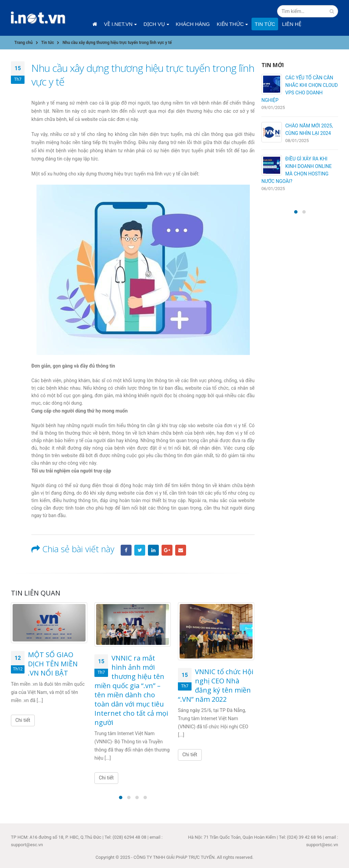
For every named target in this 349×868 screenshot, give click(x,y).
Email (181, 550)
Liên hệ (291, 24)
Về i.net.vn (118, 24)
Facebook (126, 550)
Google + (167, 550)
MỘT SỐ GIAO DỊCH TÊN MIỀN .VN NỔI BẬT (53, 664)
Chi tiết (23, 720)
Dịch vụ (154, 24)
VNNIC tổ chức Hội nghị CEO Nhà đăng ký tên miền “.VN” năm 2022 (216, 685)
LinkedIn (153, 550)
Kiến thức (230, 24)
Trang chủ (95, 24)
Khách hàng (193, 24)
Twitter (140, 550)
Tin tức (265, 24)
